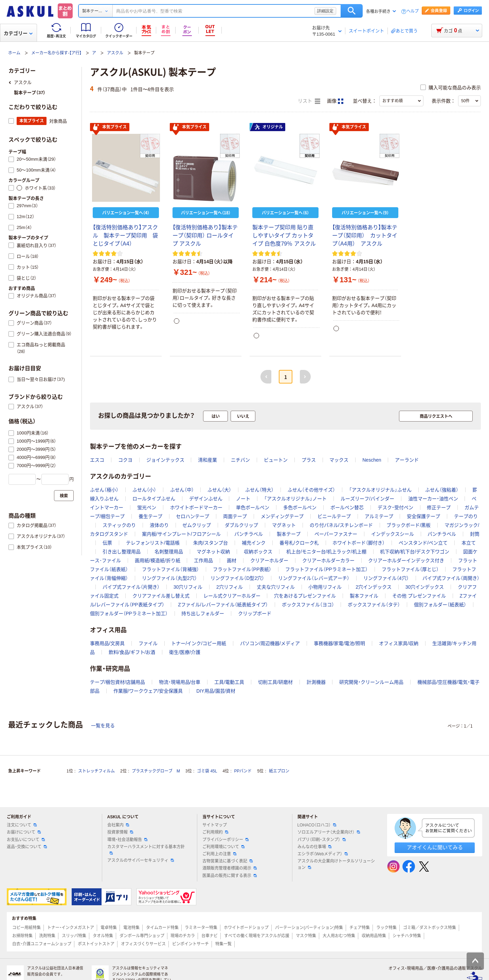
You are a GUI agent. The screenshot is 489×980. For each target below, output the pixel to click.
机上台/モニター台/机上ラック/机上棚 (326, 552)
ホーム (14, 53)
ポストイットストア (96, 944)
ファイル (148, 643)
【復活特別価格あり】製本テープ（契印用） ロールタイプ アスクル (205, 236)
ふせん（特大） (259, 490)
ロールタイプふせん (154, 499)
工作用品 (203, 560)
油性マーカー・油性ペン (433, 499)
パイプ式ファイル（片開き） (131, 587)
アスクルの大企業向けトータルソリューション (336, 864)
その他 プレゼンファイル (419, 596)
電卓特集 (109, 928)
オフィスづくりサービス (143, 944)
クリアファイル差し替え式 (161, 596)
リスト (309, 101)
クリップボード (255, 613)
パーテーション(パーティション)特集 (309, 928)
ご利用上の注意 (219, 854)
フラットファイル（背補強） (170, 569)
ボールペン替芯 (347, 507)
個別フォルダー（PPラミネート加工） (129, 613)
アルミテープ (379, 516)
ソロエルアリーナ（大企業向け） (329, 832)
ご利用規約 (215, 832)
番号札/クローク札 (299, 543)
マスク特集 (306, 936)
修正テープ (439, 507)
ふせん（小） (144, 490)
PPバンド (243, 771)
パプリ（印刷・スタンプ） (322, 840)
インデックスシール (393, 534)
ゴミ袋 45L (207, 771)
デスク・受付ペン (395, 507)
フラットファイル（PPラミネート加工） (327, 569)
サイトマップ (215, 825)
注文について (22, 825)
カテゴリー (18, 33)
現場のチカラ (183, 936)
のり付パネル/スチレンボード (341, 525)
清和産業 (207, 460)
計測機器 (316, 682)
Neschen (372, 460)
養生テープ (150, 516)
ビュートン (276, 460)
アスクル (115, 53)
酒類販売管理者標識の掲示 (230, 868)
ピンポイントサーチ (191, 944)
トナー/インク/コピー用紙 (199, 643)
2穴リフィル (230, 587)
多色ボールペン (300, 507)
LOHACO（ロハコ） (317, 825)
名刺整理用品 (169, 552)
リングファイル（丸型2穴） (169, 578)
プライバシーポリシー (225, 840)
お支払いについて (26, 840)
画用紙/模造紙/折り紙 (158, 560)
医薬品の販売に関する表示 (230, 876)
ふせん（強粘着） (442, 490)
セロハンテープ (193, 516)
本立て (469, 543)
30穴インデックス (425, 587)
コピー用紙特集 (26, 928)
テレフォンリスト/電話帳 (153, 543)
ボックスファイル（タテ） (374, 605)
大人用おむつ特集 (339, 936)
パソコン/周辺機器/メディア (270, 643)
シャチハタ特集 (407, 936)
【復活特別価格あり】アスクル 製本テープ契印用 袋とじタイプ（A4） (125, 236)
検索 (352, 11)
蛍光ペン (147, 507)
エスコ (97, 460)
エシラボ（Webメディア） (323, 854)
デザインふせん (206, 499)
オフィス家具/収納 (399, 643)
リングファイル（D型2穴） (237, 578)
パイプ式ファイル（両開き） (451, 578)
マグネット (284, 525)
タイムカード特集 (162, 928)
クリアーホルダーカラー (328, 560)
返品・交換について (27, 847)
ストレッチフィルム (96, 771)
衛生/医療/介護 (185, 652)
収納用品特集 (374, 936)
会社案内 (118, 825)
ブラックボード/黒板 (409, 525)
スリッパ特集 (74, 936)
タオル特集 (103, 936)
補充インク (254, 543)
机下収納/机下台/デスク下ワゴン (415, 552)
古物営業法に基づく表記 (228, 861)
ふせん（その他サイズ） (311, 490)
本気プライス (110, 127)
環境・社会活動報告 (127, 840)
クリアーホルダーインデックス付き (406, 560)
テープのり (466, 516)
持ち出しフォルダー (203, 613)
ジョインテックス (165, 460)
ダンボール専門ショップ (142, 936)
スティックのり (119, 525)
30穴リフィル (188, 587)
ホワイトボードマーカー (196, 507)
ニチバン (240, 460)
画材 (232, 560)
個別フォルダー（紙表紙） (440, 605)
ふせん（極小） (104, 490)
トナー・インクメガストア (71, 928)
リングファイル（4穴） (386, 578)
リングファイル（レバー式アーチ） (314, 578)
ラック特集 (386, 928)
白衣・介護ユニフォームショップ (42, 944)
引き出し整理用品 (122, 552)
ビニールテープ (334, 516)
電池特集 (131, 928)
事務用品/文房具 (107, 643)
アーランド (407, 460)
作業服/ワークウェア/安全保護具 (148, 691)
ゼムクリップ (197, 525)
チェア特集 (360, 928)
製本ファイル (364, 596)
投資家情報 (120, 832)
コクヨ (125, 460)
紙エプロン (279, 771)
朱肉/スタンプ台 (211, 543)
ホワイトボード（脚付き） (359, 543)
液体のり (159, 525)
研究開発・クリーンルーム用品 (371, 682)
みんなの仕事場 (314, 847)
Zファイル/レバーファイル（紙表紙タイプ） (223, 605)
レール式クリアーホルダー (232, 596)
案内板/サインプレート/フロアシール (181, 534)
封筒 (475, 534)
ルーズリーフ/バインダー (367, 499)
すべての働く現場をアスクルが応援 (257, 936)
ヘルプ (413, 11)
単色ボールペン (253, 507)
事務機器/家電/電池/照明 (340, 643)
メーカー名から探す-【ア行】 (56, 53)
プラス (309, 460)
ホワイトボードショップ (246, 928)
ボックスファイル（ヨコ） (308, 605)
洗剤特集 (47, 936)
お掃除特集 (22, 936)
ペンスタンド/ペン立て (423, 543)
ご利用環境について (223, 847)
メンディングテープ (282, 516)
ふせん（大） (219, 490)
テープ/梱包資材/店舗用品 (117, 682)
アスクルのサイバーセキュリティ (141, 860)
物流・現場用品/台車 (180, 682)
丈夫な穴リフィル (276, 587)
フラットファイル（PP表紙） (242, 569)
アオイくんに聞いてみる (435, 847)
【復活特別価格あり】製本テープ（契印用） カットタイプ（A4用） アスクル (365, 236)
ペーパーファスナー (336, 534)
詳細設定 (325, 11)
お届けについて (24, 832)
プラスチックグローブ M (156, 771)
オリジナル (269, 127)
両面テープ (235, 516)
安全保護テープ (423, 516)
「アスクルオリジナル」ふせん (380, 490)
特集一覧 (223, 944)
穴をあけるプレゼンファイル (305, 596)
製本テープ (289, 534)
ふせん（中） (182, 490)
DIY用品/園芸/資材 (216, 691)
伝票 (107, 543)
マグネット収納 (213, 552)
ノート (243, 499)
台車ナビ (210, 936)
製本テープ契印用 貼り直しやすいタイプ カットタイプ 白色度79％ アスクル (284, 236)
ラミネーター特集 (201, 928)
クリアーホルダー (269, 560)
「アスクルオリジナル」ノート (295, 499)
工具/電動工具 (229, 682)
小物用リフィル (325, 587)
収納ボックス (258, 552)
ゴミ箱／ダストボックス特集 (430, 928)
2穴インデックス (374, 587)
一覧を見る (103, 726)
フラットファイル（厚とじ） (410, 569)
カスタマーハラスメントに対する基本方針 (146, 850)
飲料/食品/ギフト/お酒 (132, 652)
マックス (339, 460)
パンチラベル (249, 534)
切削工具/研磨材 (275, 682)
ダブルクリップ (241, 525)
